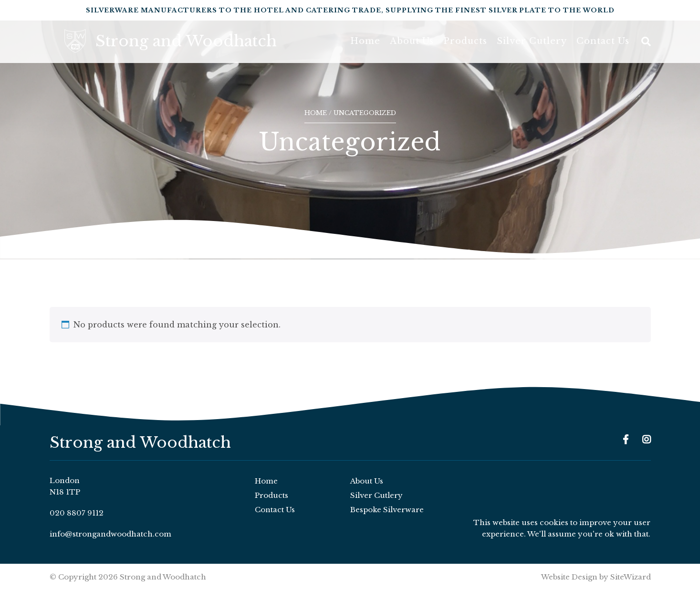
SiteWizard (631, 577)
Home (365, 48)
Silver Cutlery (532, 48)
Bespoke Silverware (387, 510)
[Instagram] (647, 440)
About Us (412, 48)
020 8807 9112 (77, 513)
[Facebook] (626, 440)
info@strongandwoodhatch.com (110, 534)
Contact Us (603, 48)
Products (465, 48)
